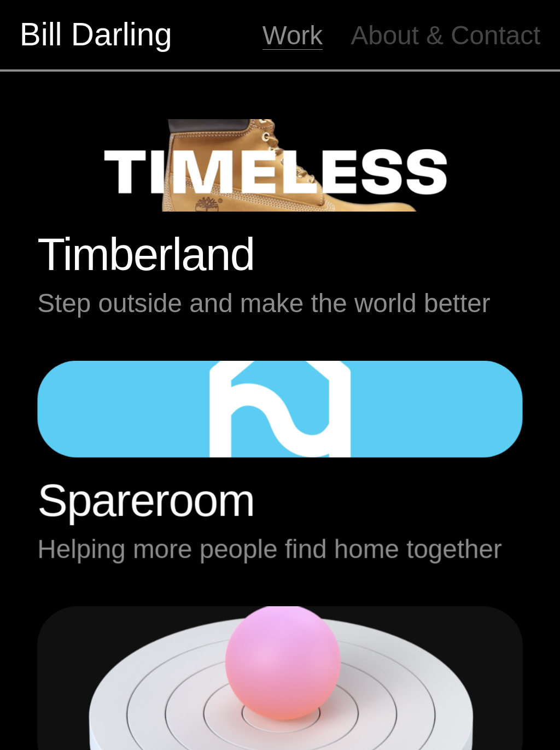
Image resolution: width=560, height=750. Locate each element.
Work (293, 35)
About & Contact (446, 35)
